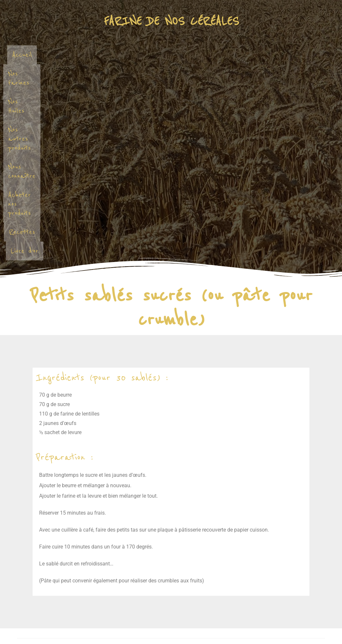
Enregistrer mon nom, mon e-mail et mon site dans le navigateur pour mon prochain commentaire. (132, 565)
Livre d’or (230, 73)
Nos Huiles (143, 55)
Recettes (188, 73)
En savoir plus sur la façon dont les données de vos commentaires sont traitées (212, 600)
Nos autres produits (204, 55)
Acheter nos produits (129, 73)
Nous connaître (271, 55)
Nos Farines (96, 55)
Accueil (54, 55)
